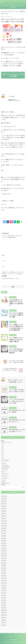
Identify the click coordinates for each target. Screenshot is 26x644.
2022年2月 (4, 575)
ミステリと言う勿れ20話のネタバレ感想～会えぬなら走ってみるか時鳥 (17, 401)
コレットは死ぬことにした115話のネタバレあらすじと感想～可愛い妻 (16, 340)
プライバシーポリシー (13, 634)
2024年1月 (4, 518)
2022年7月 (4, 563)
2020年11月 (4, 613)
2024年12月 (4, 496)
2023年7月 (4, 533)
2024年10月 (4, 499)
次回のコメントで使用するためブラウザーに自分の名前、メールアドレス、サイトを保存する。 (13, 273)
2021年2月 (4, 605)
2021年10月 (4, 585)
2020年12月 (4, 610)
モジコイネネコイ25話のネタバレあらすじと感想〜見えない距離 (16, 315)
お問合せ (20, 634)
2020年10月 (4, 615)
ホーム (5, 634)
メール (4, 261)
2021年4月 (4, 600)
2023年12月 (4, 521)
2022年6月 (4, 566)
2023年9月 (4, 528)
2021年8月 (4, 590)
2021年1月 (4, 608)
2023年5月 (4, 538)
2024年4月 (4, 511)
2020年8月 (4, 620)
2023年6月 (4, 536)
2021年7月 (4, 593)
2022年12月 (4, 551)
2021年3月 (4, 603)
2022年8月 (4, 561)
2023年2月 (4, 546)
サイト (3, 266)
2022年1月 (4, 578)
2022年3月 (4, 573)
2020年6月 (4, 625)
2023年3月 (4, 543)
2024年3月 (4, 513)
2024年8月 (4, 501)
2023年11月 (4, 523)
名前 (3, 255)
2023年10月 (4, 526)
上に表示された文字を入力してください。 (11, 278)
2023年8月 (4, 531)
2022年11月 (4, 553)
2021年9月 (4, 588)
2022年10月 (4, 556)
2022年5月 (4, 568)
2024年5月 (4, 509)
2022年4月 (4, 570)
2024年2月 (4, 516)
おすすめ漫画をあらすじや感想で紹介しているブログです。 (13, 640)
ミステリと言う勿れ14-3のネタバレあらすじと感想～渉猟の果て (16, 351)
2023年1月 (4, 548)
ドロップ (13, 7)
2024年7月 (4, 504)
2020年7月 (4, 623)
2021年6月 (4, 595)
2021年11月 (4, 583)
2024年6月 (4, 506)
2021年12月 (4, 580)
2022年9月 (4, 558)
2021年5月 (4, 598)
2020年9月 (4, 618)
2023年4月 (4, 541)
